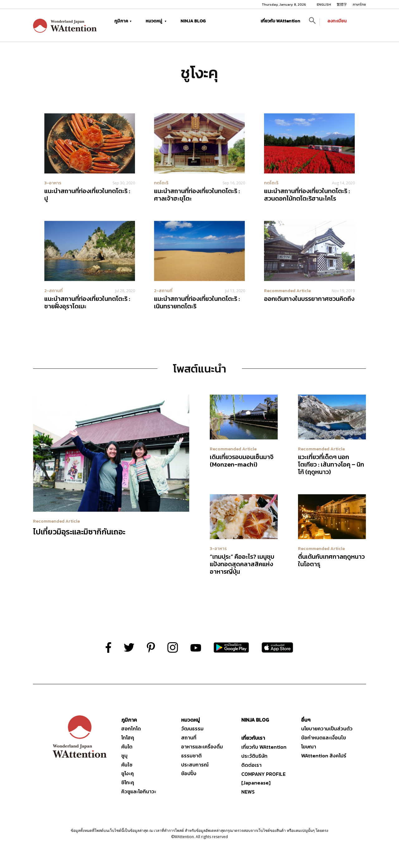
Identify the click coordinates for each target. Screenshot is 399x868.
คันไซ (127, 765)
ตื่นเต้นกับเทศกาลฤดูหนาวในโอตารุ (331, 560)
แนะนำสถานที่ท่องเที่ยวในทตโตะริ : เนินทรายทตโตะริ (197, 302)
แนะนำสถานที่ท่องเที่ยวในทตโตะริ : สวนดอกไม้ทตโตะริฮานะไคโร (307, 195)
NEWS (248, 792)
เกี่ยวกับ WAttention (280, 21)
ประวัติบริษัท (254, 756)
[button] (312, 22)
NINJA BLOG (193, 21)
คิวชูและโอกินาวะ (139, 791)
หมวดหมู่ (156, 21)
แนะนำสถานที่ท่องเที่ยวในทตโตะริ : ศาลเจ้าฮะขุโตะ (197, 195)
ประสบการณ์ (195, 765)
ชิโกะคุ (128, 782)
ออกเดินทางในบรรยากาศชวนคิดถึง (309, 299)
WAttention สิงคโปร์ (324, 756)
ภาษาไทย (359, 4)
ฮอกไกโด (131, 728)
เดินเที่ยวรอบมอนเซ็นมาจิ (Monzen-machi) (242, 461)
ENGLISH (324, 4)
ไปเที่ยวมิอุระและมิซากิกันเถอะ (79, 532)
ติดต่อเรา (251, 765)
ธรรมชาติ (191, 756)
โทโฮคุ (128, 738)
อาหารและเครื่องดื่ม (202, 747)
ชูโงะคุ (127, 773)
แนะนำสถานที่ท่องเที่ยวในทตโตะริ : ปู (87, 195)
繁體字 (342, 4)
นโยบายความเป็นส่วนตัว (327, 728)
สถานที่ (189, 738)
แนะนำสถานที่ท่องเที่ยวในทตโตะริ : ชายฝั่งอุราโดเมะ (87, 302)
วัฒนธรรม (192, 728)
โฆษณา (309, 747)
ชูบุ (124, 756)
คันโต (127, 747)
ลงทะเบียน (337, 21)
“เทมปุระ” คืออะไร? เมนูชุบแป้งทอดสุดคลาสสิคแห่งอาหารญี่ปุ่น (242, 564)
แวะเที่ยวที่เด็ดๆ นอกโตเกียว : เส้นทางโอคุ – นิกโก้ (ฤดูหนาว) (331, 464)
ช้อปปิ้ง (189, 773)
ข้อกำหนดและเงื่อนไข (324, 738)
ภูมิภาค (123, 21)
